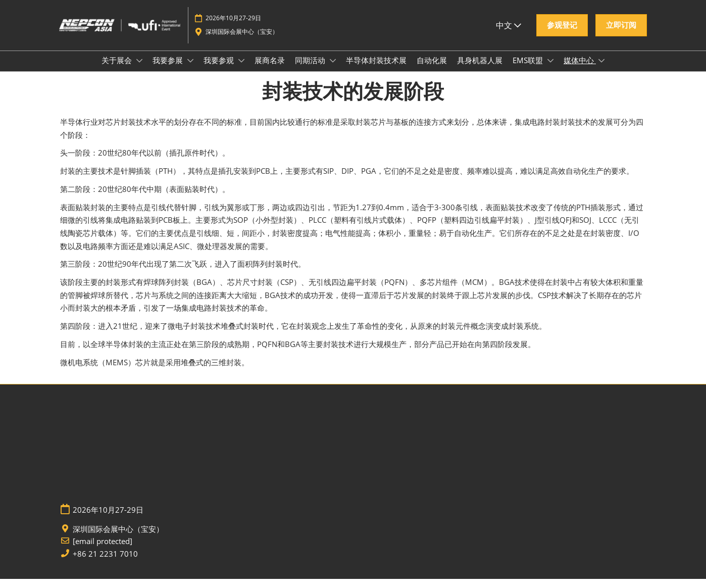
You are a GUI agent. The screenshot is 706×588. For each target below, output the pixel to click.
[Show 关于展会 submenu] (139, 70)
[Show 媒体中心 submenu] (601, 70)
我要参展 (169, 70)
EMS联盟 (529, 70)
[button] (562, 30)
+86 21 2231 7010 (105, 563)
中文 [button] (509, 30)
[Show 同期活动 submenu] (333, 70)
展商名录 (270, 70)
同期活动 (311, 70)
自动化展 (432, 70)
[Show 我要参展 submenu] (190, 70)
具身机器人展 (480, 70)
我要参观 (220, 70)
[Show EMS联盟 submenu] (550, 70)
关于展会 (118, 70)
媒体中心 (580, 70)
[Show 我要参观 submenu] (241, 70)
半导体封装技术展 (376, 70)
